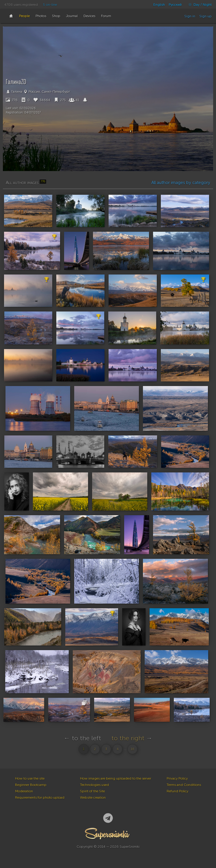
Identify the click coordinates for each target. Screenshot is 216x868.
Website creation (93, 797)
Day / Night (199, 5)
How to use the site (30, 778)
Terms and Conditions (184, 785)
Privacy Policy (177, 778)
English (159, 5)
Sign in (190, 16)
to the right (128, 738)
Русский (175, 5)
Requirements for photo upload (40, 797)
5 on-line (50, 5)
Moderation (24, 791)
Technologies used (94, 785)
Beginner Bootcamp (31, 785)
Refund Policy (177, 791)
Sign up (205, 16)
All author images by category (181, 183)
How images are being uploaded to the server (116, 778)
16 (132, 749)
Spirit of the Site (92, 791)
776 (12, 100)
